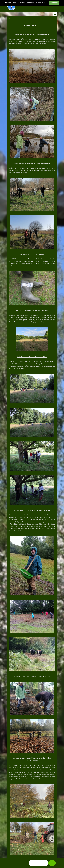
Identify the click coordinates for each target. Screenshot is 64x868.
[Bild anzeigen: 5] (35, 347)
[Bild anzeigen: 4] (33, 347)
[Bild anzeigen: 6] (38, 347)
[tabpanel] (32, 26)
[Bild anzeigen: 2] (29, 347)
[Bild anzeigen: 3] (31, 347)
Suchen (52, 863)
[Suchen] (38, 863)
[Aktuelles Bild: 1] (26, 347)
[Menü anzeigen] (55, 14)
